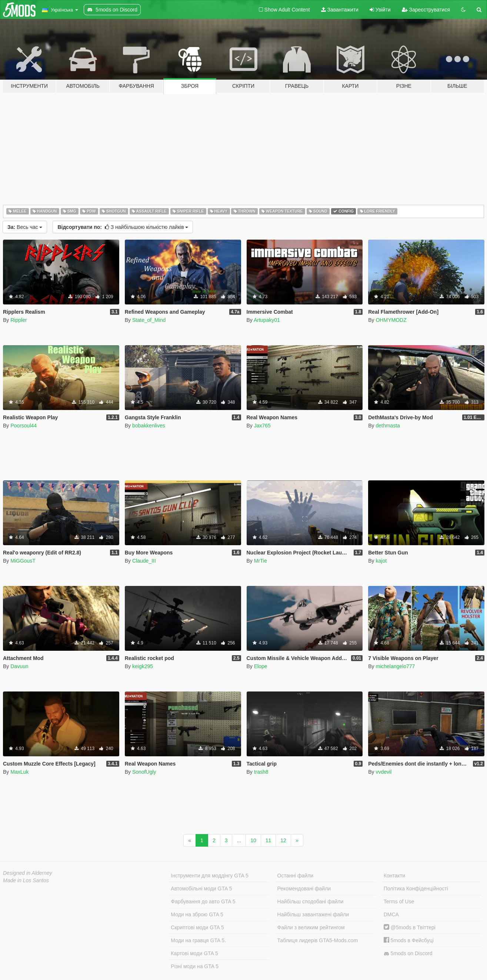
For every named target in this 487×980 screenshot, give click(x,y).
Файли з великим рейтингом (311, 927)
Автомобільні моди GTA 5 (201, 889)
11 (268, 840)
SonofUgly (144, 772)
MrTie (261, 561)
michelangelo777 (395, 666)
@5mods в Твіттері (410, 927)
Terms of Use (399, 901)
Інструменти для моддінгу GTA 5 (210, 876)
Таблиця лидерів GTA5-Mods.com (318, 940)
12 (283, 840)
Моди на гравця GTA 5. (198, 940)
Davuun (19, 666)
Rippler (19, 320)
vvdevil (383, 772)
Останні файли (296, 876)
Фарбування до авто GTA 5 (203, 901)
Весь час (25, 227)
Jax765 (262, 426)
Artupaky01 (267, 320)
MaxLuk (19, 772)
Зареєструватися (426, 10)
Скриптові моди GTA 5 (197, 927)
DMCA (391, 914)
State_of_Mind (149, 320)
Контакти (394, 876)
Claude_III (144, 561)
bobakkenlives (149, 426)
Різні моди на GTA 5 (195, 966)
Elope (261, 666)
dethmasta (388, 426)
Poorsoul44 (24, 426)
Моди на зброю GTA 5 (197, 914)
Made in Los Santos (26, 880)
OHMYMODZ (391, 320)
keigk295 (143, 666)
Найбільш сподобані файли (311, 901)
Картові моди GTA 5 (194, 953)
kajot (381, 561)
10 (253, 840)
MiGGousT (23, 561)
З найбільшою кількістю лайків (123, 227)
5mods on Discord (408, 954)
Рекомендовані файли (304, 889)
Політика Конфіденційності (416, 889)
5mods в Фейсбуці (409, 940)
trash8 (261, 772)
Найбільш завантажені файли (313, 914)
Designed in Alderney (28, 873)
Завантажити (340, 10)
